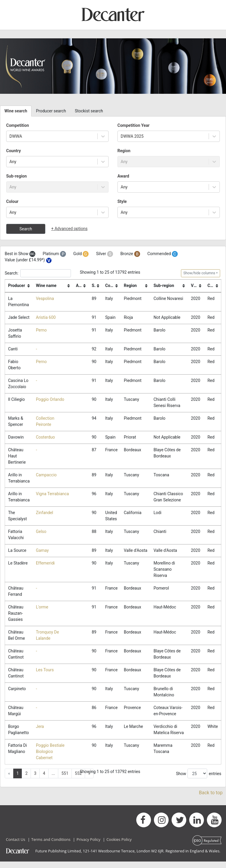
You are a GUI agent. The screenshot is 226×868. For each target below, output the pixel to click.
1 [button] (18, 780)
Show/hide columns (199, 273)
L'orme (42, 613)
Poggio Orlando (50, 400)
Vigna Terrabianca (52, 494)
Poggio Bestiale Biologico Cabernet (50, 758)
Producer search (51, 111)
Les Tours (45, 676)
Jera (40, 733)
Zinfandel (44, 513)
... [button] (53, 780)
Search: (38, 273)
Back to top (211, 799)
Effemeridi (45, 570)
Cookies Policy (119, 846)
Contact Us (16, 846)
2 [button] (26, 780)
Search (26, 229)
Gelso (41, 532)
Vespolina (45, 298)
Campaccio (46, 475)
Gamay (42, 551)
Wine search (16, 111)
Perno (41, 330)
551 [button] (65, 780)
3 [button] (35, 780)
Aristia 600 (46, 317)
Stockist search (89, 111)
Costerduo (45, 437)
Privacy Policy (88, 846)
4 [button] (44, 780)
